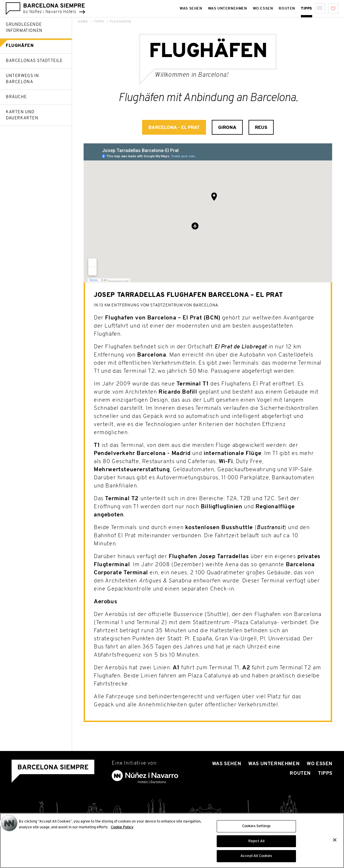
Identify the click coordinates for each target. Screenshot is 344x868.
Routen (300, 773)
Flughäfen (20, 46)
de (320, 9)
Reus (261, 128)
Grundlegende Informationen (24, 28)
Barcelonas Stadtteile (34, 61)
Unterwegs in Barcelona (22, 79)
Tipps (99, 22)
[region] (172, 840)
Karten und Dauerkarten (22, 115)
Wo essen (320, 764)
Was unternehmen (274, 764)
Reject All (256, 841)
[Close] (335, 840)
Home (83, 22)
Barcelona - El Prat (174, 128)
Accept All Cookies (256, 856)
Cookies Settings (256, 826)
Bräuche (16, 97)
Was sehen (227, 764)
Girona (227, 128)
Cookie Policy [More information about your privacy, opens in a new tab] (122, 827)
